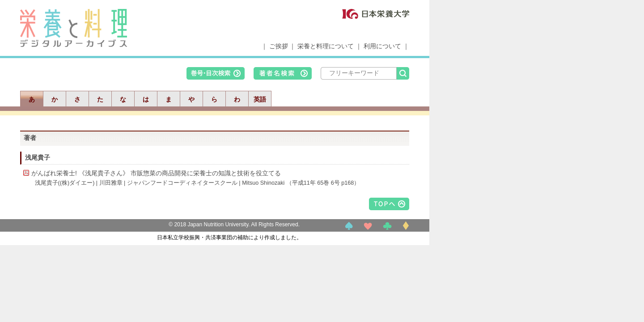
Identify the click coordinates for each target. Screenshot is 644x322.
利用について (382, 46)
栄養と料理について (326, 46)
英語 (260, 99)
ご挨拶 (279, 46)
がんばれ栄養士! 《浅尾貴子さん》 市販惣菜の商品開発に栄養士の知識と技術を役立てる (156, 173)
